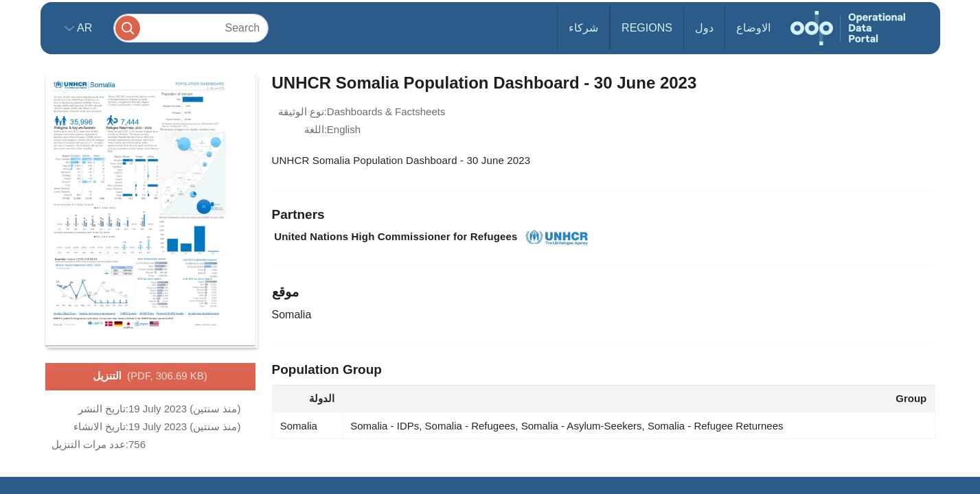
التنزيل (150, 377)
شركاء (583, 28)
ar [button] (83, 28)
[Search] (191, 28)
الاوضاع (753, 28)
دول (704, 28)
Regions (647, 28)
